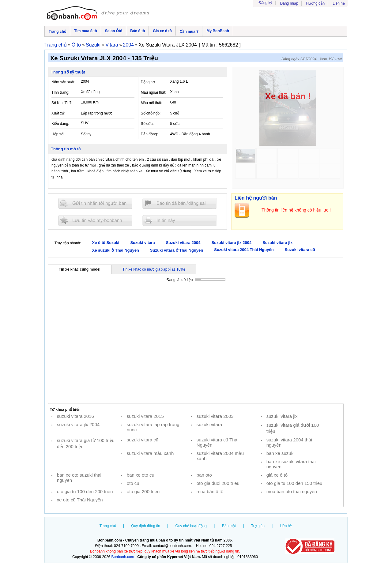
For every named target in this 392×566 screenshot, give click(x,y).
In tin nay (179, 220)
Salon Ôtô (114, 31)
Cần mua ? (189, 32)
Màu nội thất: (152, 103)
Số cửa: (147, 124)
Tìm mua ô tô (86, 31)
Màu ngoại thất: (154, 92)
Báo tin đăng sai (179, 203)
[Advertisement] (196, 348)
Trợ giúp (258, 526)
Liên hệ (339, 3)
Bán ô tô (138, 31)
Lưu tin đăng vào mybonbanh (95, 220)
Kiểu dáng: (60, 124)
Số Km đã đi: (62, 103)
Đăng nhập (289, 3)
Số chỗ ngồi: (151, 113)
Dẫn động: (149, 134)
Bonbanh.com (123, 557)
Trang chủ (57, 32)
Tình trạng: (60, 92)
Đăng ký (266, 3)
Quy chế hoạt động (191, 526)
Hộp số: (58, 134)
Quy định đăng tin (145, 526)
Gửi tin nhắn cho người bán (95, 203)
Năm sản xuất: (63, 82)
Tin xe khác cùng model (80, 269)
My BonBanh (218, 31)
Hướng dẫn (316, 3)
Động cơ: (148, 82)
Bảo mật (229, 526)
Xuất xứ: (58, 113)
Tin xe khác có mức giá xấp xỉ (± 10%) (154, 269)
